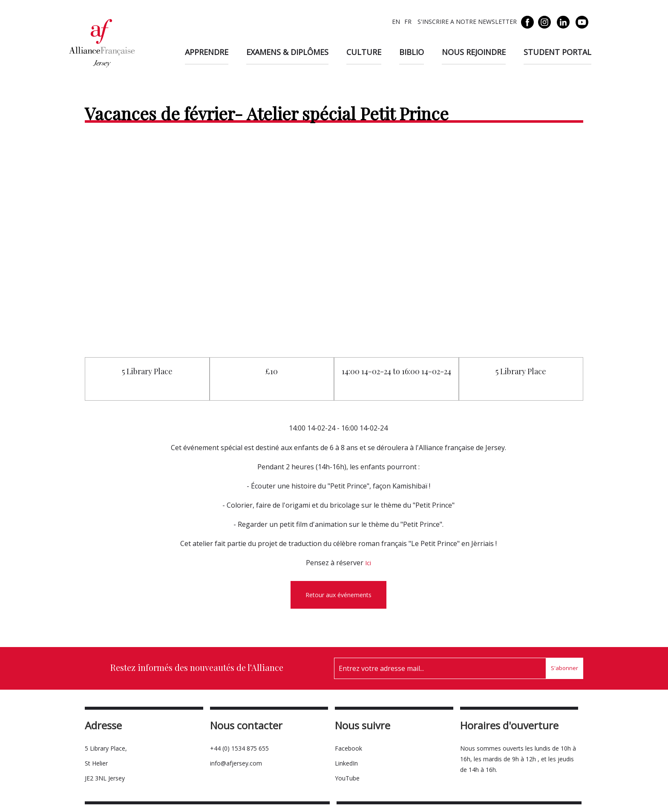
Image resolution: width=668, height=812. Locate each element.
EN (396, 22)
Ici (368, 563)
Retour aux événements (338, 595)
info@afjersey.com (236, 763)
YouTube (347, 778)
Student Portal (557, 52)
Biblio (412, 52)
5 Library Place (147, 371)
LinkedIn (346, 763)
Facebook (348, 748)
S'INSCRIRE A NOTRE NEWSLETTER (466, 22)
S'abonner (564, 668)
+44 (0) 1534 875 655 (239, 748)
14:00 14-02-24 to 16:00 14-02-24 (396, 371)
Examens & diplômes (287, 52)
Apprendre (207, 52)
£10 (272, 371)
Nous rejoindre (474, 52)
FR (408, 22)
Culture (364, 52)
